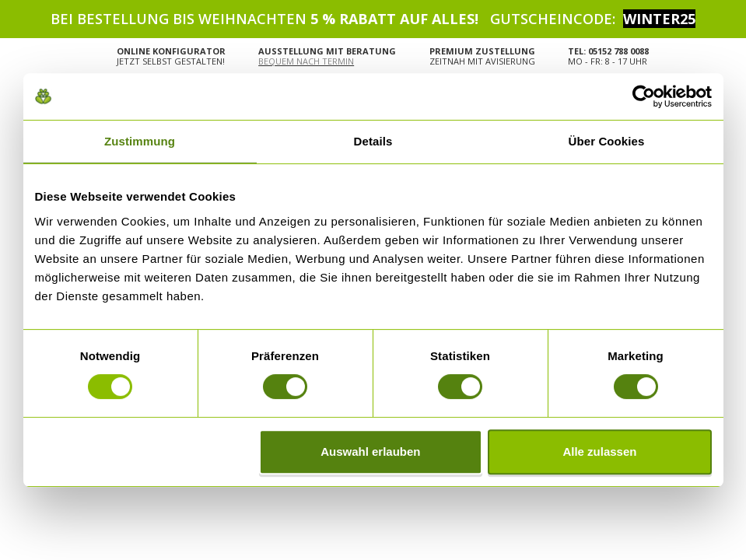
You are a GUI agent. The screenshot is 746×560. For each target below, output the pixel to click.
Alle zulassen (599, 451)
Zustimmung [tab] (140, 141)
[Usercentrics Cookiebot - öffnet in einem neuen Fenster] (644, 96)
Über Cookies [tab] (607, 141)
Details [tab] (373, 141)
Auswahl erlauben (370, 451)
